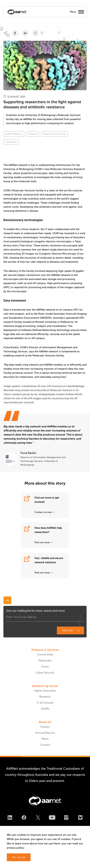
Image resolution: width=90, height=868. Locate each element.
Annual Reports (45, 733)
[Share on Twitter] (35, 33)
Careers (45, 727)
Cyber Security (45, 673)
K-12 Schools (45, 703)
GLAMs (45, 709)
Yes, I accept (19, 857)
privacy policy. (16, 848)
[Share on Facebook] (15, 33)
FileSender (45, 661)
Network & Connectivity (54, 134)
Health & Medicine (14, 134)
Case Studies (11, 142)
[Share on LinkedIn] (25, 33)
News (45, 739)
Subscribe (67, 630)
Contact (45, 745)
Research (33, 134)
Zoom (45, 667)
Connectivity (45, 654)
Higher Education (45, 691)
